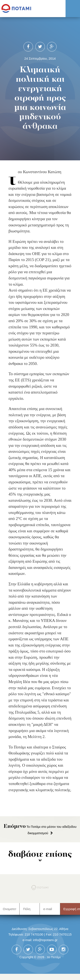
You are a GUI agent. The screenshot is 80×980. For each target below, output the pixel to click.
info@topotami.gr (45, 940)
